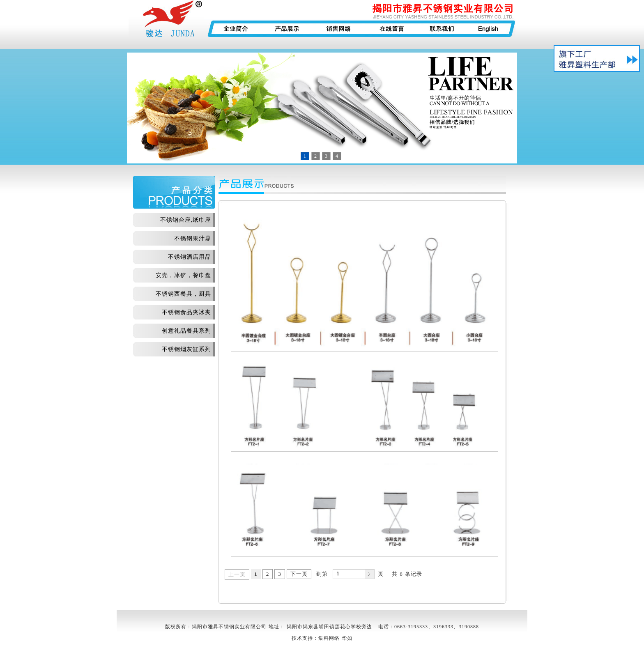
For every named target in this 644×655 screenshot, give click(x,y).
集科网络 (329, 638)
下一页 (299, 574)
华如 (347, 638)
